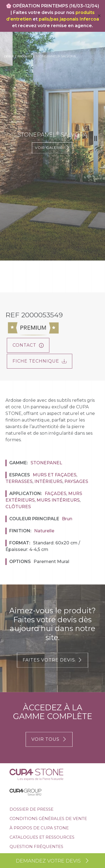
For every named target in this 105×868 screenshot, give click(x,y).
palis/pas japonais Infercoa (69, 19)
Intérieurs (48, 481)
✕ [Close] (99, 16)
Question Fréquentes (36, 846)
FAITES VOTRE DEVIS (52, 660)
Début (9, 56)
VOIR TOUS (49, 739)
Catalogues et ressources (42, 837)
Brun (67, 519)
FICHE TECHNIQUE (40, 361)
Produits (25, 56)
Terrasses (19, 481)
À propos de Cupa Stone (39, 828)
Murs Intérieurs (58, 500)
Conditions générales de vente (48, 818)
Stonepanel (46, 463)
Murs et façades (55, 475)
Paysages (76, 481)
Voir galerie (52, 148)
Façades (55, 494)
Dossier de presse (31, 809)
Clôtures (18, 507)
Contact (28, 345)
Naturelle (44, 531)
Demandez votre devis (53, 861)
